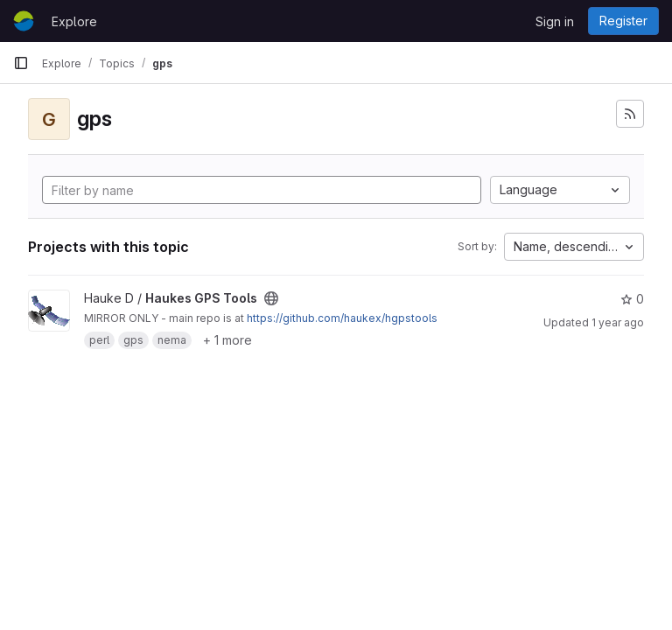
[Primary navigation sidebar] (21, 63)
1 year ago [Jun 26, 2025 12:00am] (618, 322)
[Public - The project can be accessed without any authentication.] (271, 298)
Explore (74, 21)
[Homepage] (24, 21)
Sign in (555, 21)
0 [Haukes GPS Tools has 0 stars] (632, 299)
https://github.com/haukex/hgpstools (342, 318)
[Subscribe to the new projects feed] (630, 114)
